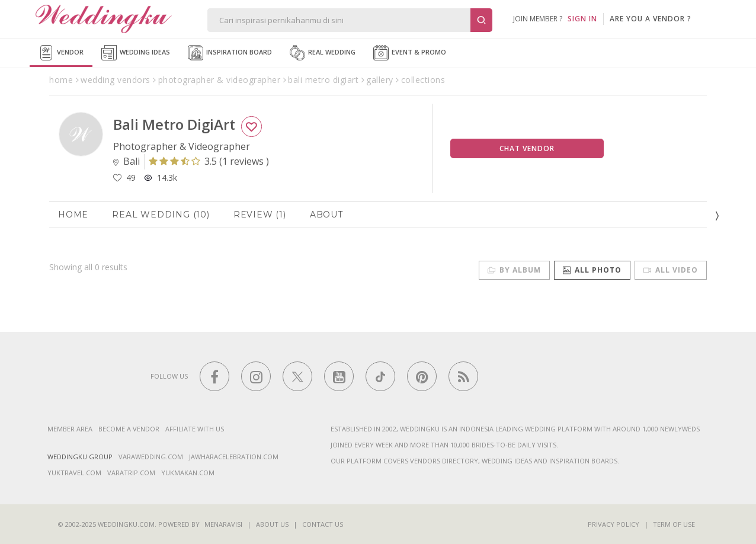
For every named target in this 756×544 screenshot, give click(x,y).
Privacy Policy (614, 524)
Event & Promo (410, 53)
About (326, 215)
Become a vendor (129, 429)
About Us (272, 524)
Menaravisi (223, 524)
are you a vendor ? (651, 19)
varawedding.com (151, 457)
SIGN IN (582, 19)
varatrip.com (131, 473)
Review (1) (260, 215)
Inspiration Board (230, 53)
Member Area (70, 429)
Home (73, 215)
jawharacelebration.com (234, 457)
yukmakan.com (188, 473)
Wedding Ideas (136, 53)
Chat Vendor (527, 148)
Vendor (61, 53)
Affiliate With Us (195, 429)
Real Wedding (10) (161, 215)
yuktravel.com (74, 473)
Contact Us (323, 524)
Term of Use (674, 524)
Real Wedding (323, 53)
